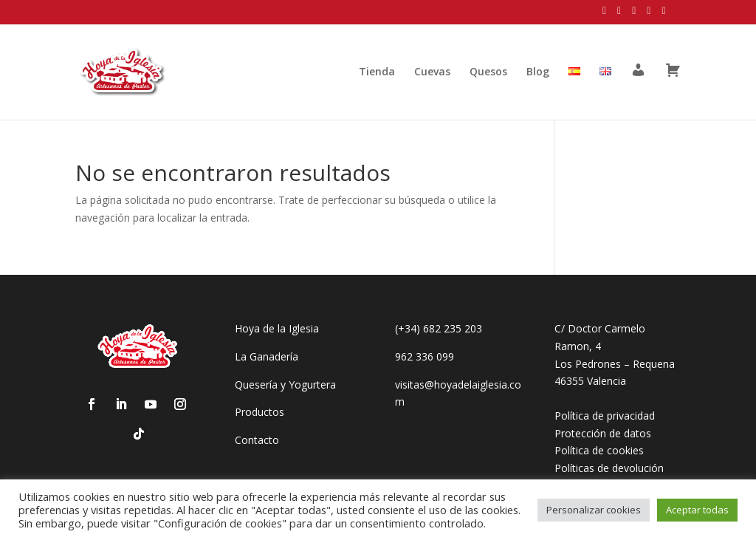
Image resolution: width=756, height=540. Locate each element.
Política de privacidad (605, 416)
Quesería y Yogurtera (285, 385)
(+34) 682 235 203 (439, 328)
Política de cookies (599, 450)
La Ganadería (267, 356)
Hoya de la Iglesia (277, 328)
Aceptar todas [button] (697, 510)
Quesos (488, 72)
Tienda (377, 72)
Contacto (257, 440)
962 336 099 (425, 356)
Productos (260, 412)
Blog (538, 72)
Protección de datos (603, 433)
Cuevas (432, 72)
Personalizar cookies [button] (594, 510)
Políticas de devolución (609, 468)
